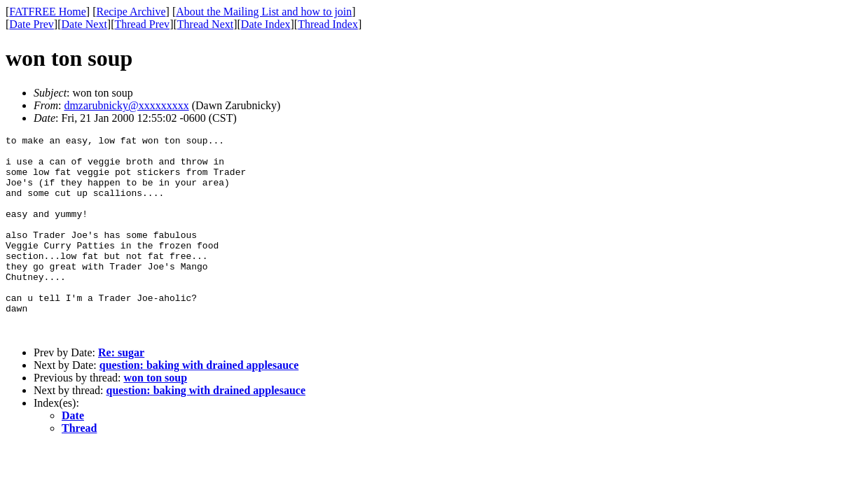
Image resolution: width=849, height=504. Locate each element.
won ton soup (155, 418)
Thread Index (328, 24)
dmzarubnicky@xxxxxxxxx (126, 105)
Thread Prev (142, 24)
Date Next (84, 24)
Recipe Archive (131, 12)
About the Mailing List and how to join (264, 12)
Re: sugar (121, 392)
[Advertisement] (785, 218)
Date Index (266, 24)
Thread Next (205, 24)
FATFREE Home (47, 12)
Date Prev (32, 24)
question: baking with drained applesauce (199, 405)
